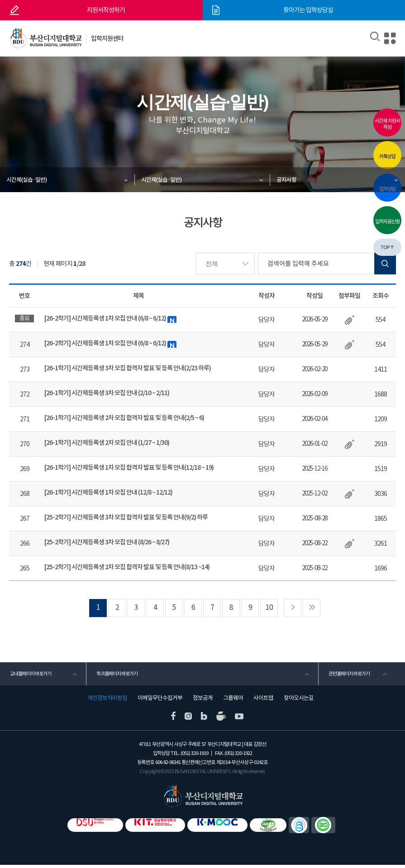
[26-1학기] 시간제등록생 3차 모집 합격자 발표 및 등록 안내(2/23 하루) (128, 368)
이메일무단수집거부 (160, 701)
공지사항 (287, 180)
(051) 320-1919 (194, 756)
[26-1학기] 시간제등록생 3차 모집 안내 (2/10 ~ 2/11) (107, 393)
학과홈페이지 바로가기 (116, 675)
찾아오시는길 (299, 701)
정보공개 (203, 701)
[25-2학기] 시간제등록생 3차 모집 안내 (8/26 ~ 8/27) (107, 542)
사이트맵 (263, 701)
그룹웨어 (233, 701)
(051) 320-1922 (238, 756)
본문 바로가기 (0, 0)
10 (276, 608)
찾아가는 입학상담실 (308, 10)
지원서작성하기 (106, 10)
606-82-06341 (168, 765)
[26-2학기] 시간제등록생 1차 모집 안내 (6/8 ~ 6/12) (111, 318)
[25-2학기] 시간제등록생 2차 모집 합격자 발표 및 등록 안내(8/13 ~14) (127, 567)
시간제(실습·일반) (27, 180)
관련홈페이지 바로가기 (348, 675)
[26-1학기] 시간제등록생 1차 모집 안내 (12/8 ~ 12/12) (109, 492)
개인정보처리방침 (107, 701)
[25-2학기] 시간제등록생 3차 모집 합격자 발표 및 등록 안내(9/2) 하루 (126, 517)
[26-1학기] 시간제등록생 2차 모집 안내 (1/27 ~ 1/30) (107, 443)
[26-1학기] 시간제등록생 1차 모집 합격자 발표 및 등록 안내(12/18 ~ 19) (129, 467)
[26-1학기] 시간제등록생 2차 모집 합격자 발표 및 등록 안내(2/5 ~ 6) (124, 418)
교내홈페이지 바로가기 (30, 675)
